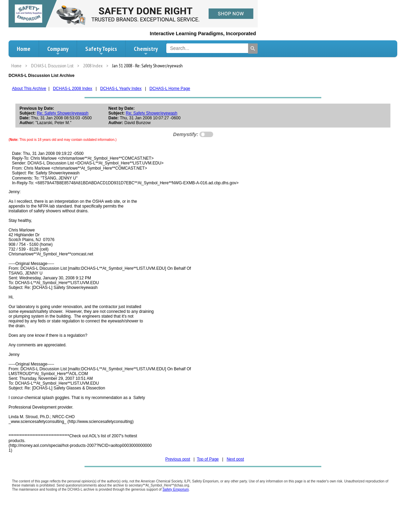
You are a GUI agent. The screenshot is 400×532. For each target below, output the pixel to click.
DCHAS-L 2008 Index (73, 89)
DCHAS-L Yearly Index (121, 89)
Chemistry (146, 51)
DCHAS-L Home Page (170, 89)
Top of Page (208, 459)
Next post (235, 459)
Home (24, 49)
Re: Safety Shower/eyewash (63, 113)
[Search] (253, 49)
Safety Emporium (176, 489)
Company (58, 51)
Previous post (178, 459)
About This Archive (29, 89)
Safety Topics (101, 51)
